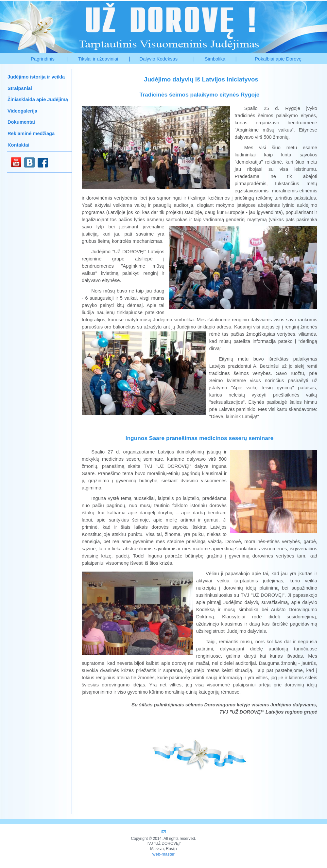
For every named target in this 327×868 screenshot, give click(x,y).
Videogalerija (22, 111)
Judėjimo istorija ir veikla (36, 77)
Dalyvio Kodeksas (159, 59)
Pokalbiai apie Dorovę (278, 59)
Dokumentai (21, 122)
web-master (163, 854)
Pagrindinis (43, 59)
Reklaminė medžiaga (31, 133)
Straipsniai (20, 88)
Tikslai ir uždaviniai (98, 59)
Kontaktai (18, 145)
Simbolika (215, 59)
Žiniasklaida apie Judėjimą (38, 99)
